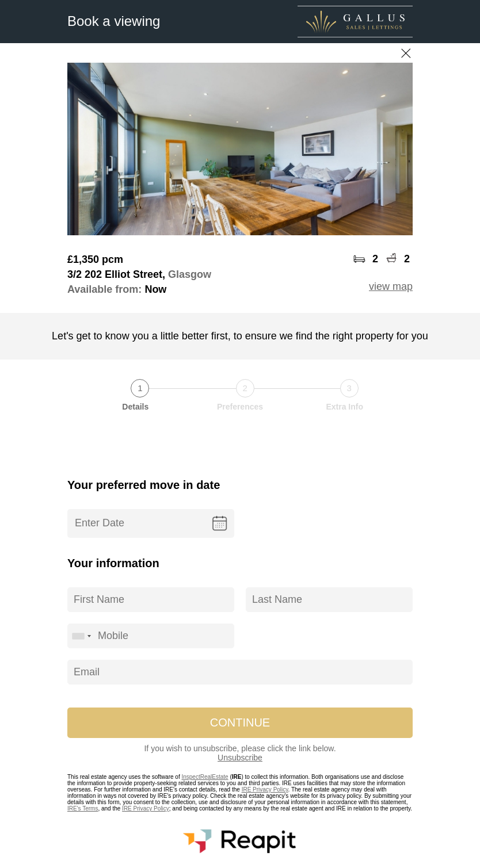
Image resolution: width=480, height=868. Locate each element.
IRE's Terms (83, 808)
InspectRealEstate (205, 777)
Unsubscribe (240, 758)
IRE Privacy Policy (265, 789)
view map (391, 286)
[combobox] (81, 636)
